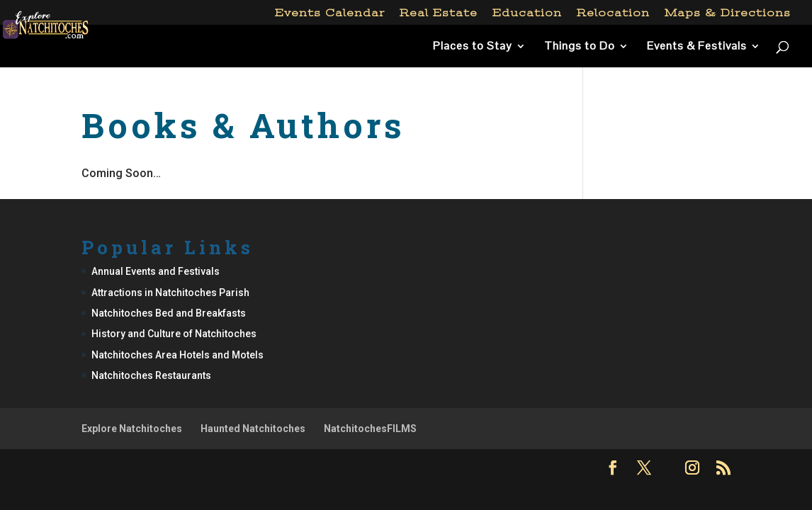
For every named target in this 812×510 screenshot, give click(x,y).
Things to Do (580, 47)
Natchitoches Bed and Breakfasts (169, 313)
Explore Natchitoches (132, 429)
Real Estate (439, 13)
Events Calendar (330, 13)
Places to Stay (473, 47)
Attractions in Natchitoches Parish (170, 293)
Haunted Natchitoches (253, 429)
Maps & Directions (728, 13)
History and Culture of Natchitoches (174, 334)
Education (527, 13)
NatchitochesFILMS (370, 429)
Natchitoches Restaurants (151, 375)
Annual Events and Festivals (156, 271)
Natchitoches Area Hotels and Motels (177, 355)
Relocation (613, 13)
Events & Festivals (697, 47)
